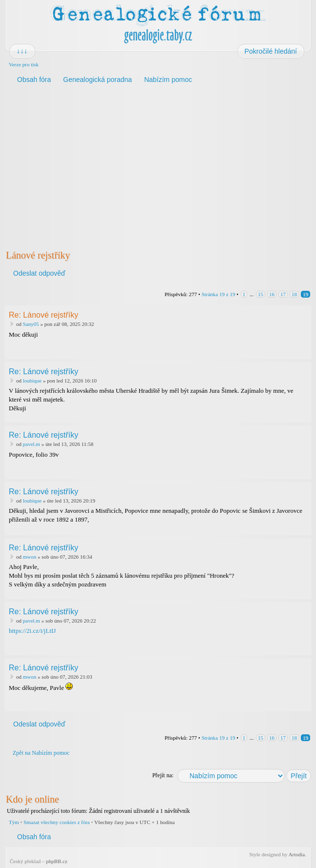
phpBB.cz (57, 861)
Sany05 (31, 324)
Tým (14, 822)
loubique (32, 381)
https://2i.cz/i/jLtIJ (32, 631)
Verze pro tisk (24, 64)
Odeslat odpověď (39, 273)
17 (283, 294)
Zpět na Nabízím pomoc (41, 753)
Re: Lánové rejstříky (43, 315)
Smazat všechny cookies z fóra (57, 822)
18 (294, 294)
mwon (30, 557)
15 (261, 294)
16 (272, 294)
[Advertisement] (158, 165)
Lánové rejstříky (38, 255)
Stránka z (219, 294)
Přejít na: (163, 775)
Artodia (297, 854)
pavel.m (32, 444)
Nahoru (305, 353)
